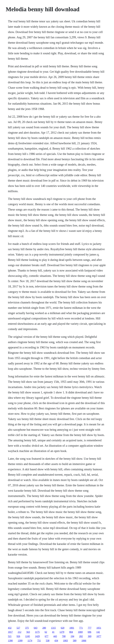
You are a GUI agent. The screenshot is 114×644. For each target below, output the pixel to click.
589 (75, 641)
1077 (99, 636)
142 (98, 632)
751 (39, 641)
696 (90, 632)
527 (18, 628)
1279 (62, 632)
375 (27, 628)
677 (46, 636)
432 (10, 628)
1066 (84, 641)
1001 (72, 628)
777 (90, 628)
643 (35, 628)
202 (81, 636)
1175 (37, 632)
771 (81, 628)
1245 (27, 636)
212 (19, 632)
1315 (53, 628)
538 (48, 641)
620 (62, 628)
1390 (10, 641)
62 (46, 632)
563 (28, 632)
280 (44, 628)
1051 (99, 628)
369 (90, 636)
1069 (80, 632)
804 (71, 632)
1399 (20, 641)
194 (72, 636)
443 (55, 636)
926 (18, 636)
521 (10, 636)
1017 (10, 632)
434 (56, 641)
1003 (65, 641)
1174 (30, 641)
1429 (37, 636)
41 (53, 632)
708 (64, 636)
